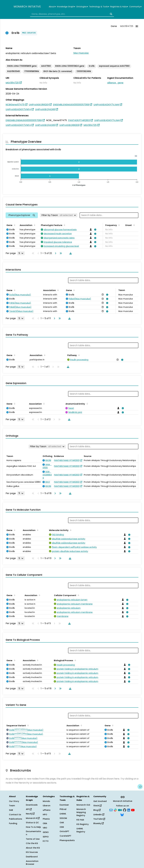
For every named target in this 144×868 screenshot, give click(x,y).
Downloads (32, 805)
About (52, 7)
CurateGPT (65, 836)
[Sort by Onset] (133, 225)
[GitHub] (125, 810)
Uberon (47, 806)
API (29, 809)
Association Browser (32, 863)
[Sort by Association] (34, 225)
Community (135, 7)
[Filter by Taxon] (59, 215)
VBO (45, 828)
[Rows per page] (21, 253)
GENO (46, 832)
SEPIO (46, 837)
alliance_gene (115, 83)
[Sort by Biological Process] (75, 660)
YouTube (99, 819)
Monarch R (33, 818)
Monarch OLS (83, 805)
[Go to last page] (60, 253)
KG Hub (80, 820)
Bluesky (99, 823)
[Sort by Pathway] (78, 355)
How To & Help (33, 827)
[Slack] (115, 810)
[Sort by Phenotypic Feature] (64, 225)
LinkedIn (99, 815)
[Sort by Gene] (14, 225)
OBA (45, 823)
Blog (97, 810)
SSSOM (63, 818)
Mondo (46, 801)
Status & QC (32, 823)
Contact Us (15, 815)
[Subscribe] (111, 810)
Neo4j (30, 814)
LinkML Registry (81, 830)
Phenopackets (67, 840)
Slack (97, 806)
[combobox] (72, 14)
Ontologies (82, 7)
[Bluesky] (122, 815)
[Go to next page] (55, 253)
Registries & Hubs (119, 7)
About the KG (33, 848)
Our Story (14, 801)
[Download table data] (70, 253)
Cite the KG (32, 843)
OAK (62, 823)
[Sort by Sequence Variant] (28, 725)
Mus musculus (81, 53)
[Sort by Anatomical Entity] (87, 404)
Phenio (46, 819)
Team (12, 806)
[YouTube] (133, 810)
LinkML (63, 814)
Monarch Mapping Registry (81, 812)
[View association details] (95, 230)
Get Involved (100, 801)
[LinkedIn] (129, 810)
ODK (62, 827)
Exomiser (64, 805)
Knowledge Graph (66, 7)
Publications (16, 819)
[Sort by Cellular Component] (78, 595)
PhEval (63, 809)
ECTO (46, 841)
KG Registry (83, 824)
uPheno (47, 810)
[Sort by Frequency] (119, 225)
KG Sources (32, 852)
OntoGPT (64, 831)
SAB (11, 810)
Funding (13, 823)
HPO (45, 815)
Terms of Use (33, 839)
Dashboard (32, 857)
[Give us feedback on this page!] (140, 787)
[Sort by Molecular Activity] (70, 530)
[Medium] (120, 810)
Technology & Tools (99, 7)
